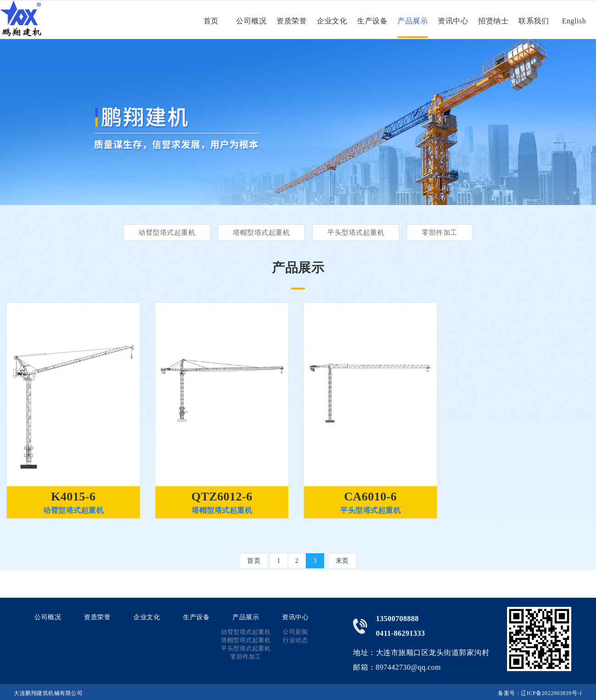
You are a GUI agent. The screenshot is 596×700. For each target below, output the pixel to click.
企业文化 (332, 21)
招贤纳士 (493, 21)
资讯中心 (453, 21)
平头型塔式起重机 (356, 233)
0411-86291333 (400, 633)
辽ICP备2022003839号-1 (552, 693)
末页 (342, 561)
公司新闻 (295, 632)
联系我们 (534, 21)
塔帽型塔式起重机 (261, 233)
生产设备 (372, 21)
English (574, 21)
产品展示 (413, 21)
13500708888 (397, 619)
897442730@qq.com (408, 667)
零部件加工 (440, 233)
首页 (211, 21)
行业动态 (295, 640)
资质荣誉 (292, 21)
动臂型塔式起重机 (167, 233)
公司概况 (251, 21)
